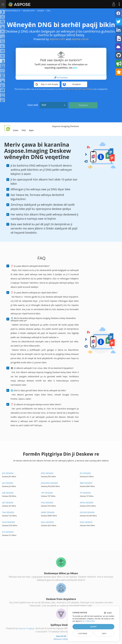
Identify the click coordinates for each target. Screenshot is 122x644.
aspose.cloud (80, 39)
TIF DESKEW (85, 493)
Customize (83, 634)
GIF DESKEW (8, 503)
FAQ (24, 130)
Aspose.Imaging (26, 628)
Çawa (16, 130)
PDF (53, 105)
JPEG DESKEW (47, 473)
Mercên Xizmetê (71, 89)
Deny (104, 634)
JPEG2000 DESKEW (49, 483)
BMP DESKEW (86, 483)
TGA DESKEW (8, 512)
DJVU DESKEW (47, 522)
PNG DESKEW (47, 503)
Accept (93, 627)
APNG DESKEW (87, 503)
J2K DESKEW (8, 483)
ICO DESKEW (8, 532)
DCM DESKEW (8, 522)
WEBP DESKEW (48, 512)
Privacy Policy (86, 89)
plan (75, 68)
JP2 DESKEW (85, 473)
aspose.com (57, 39)
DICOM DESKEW (87, 512)
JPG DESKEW (8, 473)
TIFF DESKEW (47, 493)
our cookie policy (88, 621)
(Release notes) (61, 639)
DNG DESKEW (86, 522)
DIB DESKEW (8, 493)
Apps (31, 130)
